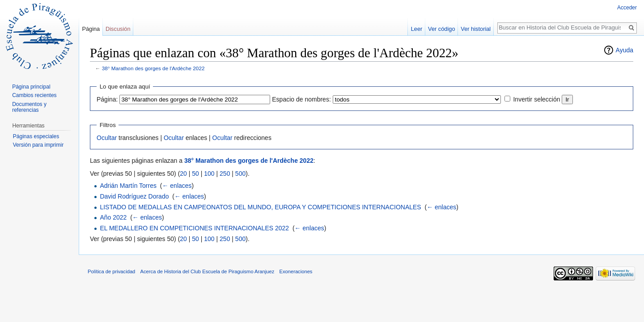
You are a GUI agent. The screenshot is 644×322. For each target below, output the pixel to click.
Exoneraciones (296, 271)
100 (209, 174)
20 (183, 174)
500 (240, 174)
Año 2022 (113, 217)
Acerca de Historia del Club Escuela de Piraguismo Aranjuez (208, 271)
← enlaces (177, 186)
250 (225, 174)
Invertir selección (536, 99)
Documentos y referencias (29, 107)
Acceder (627, 8)
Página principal (31, 87)
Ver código (441, 29)
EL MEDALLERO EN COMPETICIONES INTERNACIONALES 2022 (194, 228)
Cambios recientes (34, 95)
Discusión (118, 29)
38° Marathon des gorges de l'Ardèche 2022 (153, 68)
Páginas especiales (36, 136)
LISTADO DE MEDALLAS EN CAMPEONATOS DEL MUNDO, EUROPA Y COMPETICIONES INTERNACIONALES (260, 207)
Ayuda (625, 50)
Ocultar (107, 138)
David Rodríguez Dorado (134, 196)
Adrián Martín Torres (128, 186)
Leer (417, 29)
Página (91, 29)
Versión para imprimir (38, 145)
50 (195, 174)
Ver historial (476, 29)
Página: (107, 99)
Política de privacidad (111, 271)
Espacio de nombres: (301, 99)
